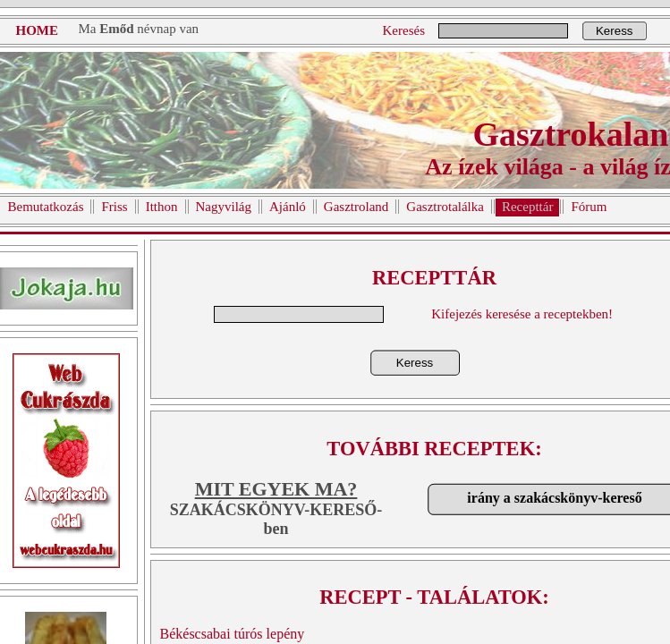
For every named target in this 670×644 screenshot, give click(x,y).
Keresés (404, 30)
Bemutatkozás (46, 207)
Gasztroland (356, 207)
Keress (614, 31)
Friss (114, 207)
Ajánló (288, 207)
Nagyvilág (224, 207)
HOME (38, 30)
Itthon (162, 207)
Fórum (589, 207)
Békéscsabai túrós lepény (233, 634)
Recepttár (527, 207)
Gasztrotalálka (445, 207)
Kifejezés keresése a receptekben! (522, 314)
